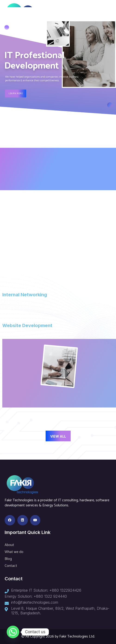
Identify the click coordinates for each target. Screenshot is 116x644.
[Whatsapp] (13, 632)
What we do (14, 552)
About (9, 545)
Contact (11, 566)
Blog (8, 559)
